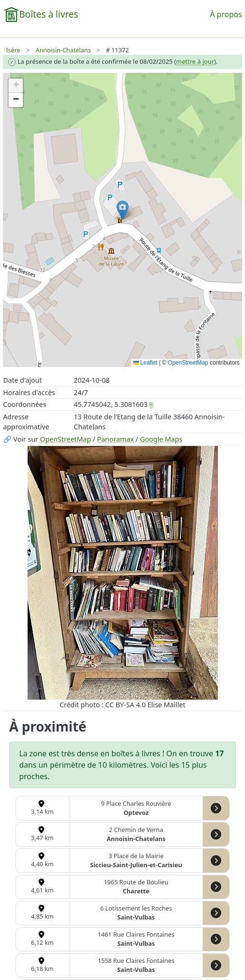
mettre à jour (195, 61)
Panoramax (115, 439)
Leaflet (145, 363)
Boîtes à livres (49, 14)
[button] (122, 210)
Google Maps (161, 439)
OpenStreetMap (65, 439)
